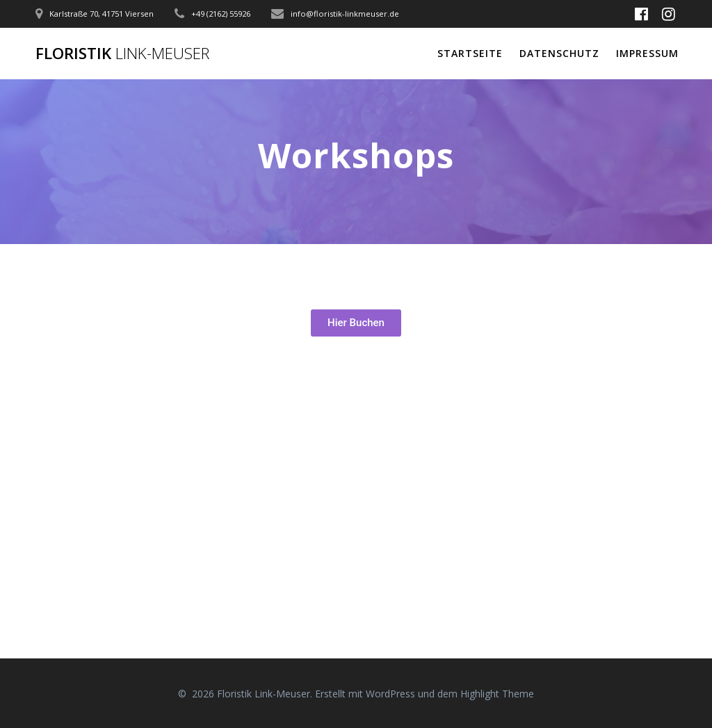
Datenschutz (559, 53)
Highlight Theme (497, 694)
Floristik (122, 54)
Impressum (647, 53)
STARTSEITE (470, 53)
